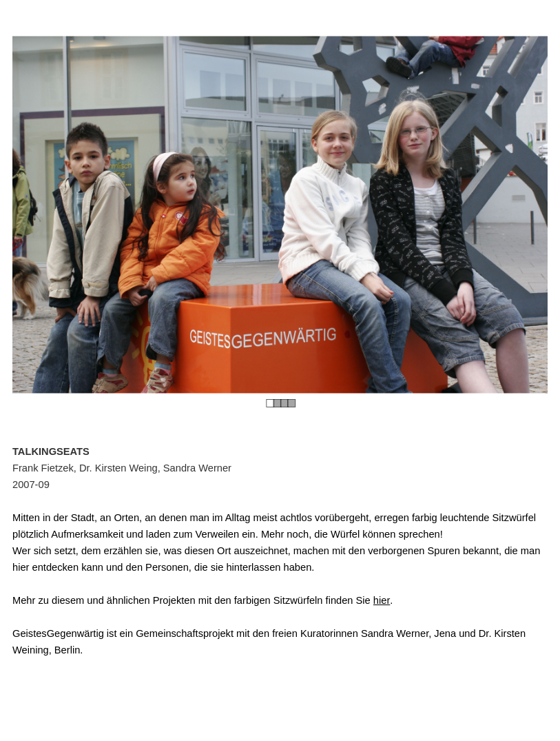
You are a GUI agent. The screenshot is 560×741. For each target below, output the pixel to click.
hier (382, 600)
